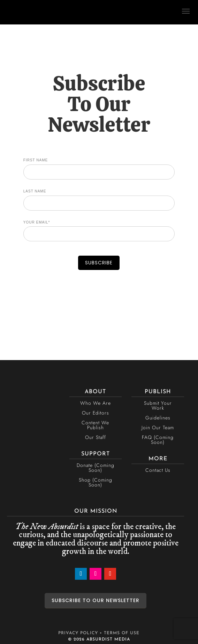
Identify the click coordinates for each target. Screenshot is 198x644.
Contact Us (158, 470)
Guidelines (158, 418)
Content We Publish (95, 425)
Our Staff (96, 437)
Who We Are (96, 403)
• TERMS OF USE (120, 633)
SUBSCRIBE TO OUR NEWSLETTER (96, 600)
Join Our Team (158, 427)
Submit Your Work (158, 405)
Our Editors (96, 413)
